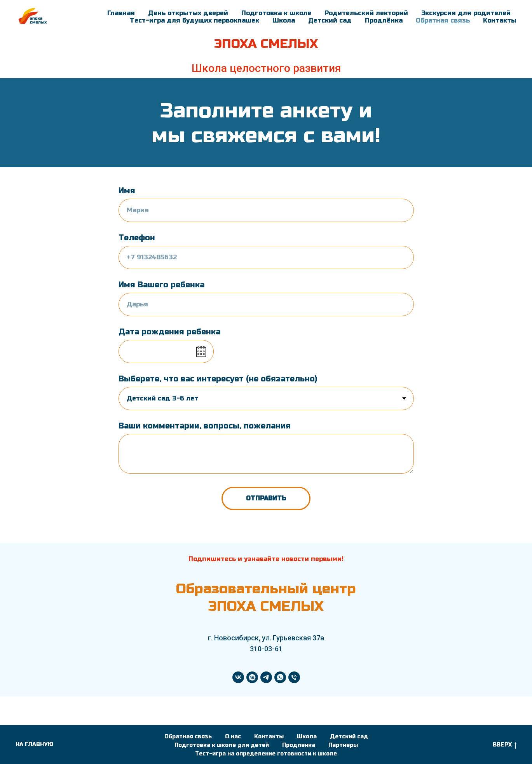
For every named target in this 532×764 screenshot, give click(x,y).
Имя (127, 191)
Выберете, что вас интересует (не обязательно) (218, 379)
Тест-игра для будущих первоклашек (194, 20)
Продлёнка (384, 20)
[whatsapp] (280, 677)
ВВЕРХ (505, 745)
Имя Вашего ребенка (161, 285)
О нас (233, 737)
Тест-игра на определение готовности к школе (266, 754)
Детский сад (330, 20)
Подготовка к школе (276, 13)
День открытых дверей (188, 13)
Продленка (299, 745)
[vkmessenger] (252, 677)
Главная (121, 13)
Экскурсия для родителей (466, 13)
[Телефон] (294, 677)
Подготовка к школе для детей (222, 745)
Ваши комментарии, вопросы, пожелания (205, 426)
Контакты (500, 20)
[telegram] (266, 677)
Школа (284, 20)
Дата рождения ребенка (169, 332)
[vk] (238, 677)
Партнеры (343, 745)
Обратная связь (443, 20)
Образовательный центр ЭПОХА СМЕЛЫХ (266, 597)
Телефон (137, 238)
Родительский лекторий (366, 13)
